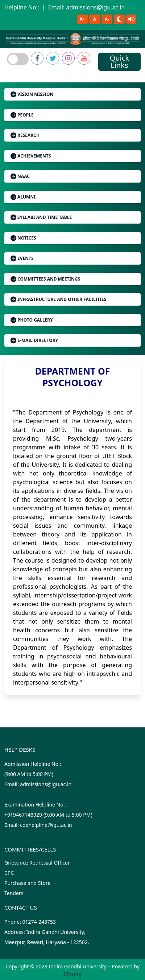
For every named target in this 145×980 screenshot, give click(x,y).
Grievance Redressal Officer (37, 863)
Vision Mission (32, 94)
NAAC (20, 176)
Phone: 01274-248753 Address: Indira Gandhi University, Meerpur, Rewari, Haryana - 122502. (47, 932)
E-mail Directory (34, 340)
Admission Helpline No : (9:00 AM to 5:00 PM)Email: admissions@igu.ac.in (38, 774)
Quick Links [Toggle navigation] (119, 62)
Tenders (14, 893)
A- (107, 19)
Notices (23, 238)
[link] (37, 58)
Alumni (23, 197)
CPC (9, 873)
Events (22, 258)
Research (25, 135)
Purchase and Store (27, 883)
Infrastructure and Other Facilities (58, 299)
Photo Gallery (32, 320)
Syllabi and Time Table (41, 217)
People (22, 115)
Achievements (31, 156)
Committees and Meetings (45, 279)
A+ (82, 19)
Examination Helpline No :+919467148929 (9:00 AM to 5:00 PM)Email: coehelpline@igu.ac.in (48, 815)
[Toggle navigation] (18, 59)
